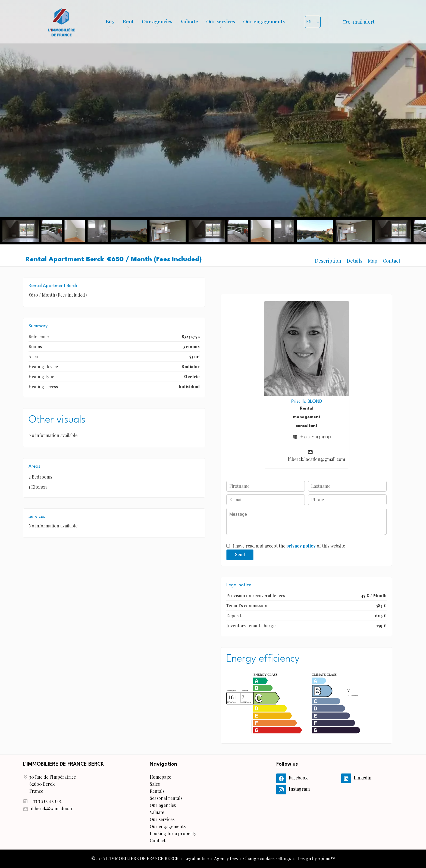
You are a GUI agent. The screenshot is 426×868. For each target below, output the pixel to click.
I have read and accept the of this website (289, 546)
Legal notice (196, 858)
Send (240, 554)
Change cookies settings (267, 858)
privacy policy (301, 546)
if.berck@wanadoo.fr (52, 808)
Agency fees (226, 858)
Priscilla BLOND (307, 402)
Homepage (61, 22)
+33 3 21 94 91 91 (316, 437)
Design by (316, 858)
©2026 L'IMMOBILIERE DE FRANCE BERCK (135, 858)
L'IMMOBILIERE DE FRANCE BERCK (63, 764)
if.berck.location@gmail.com (317, 459)
